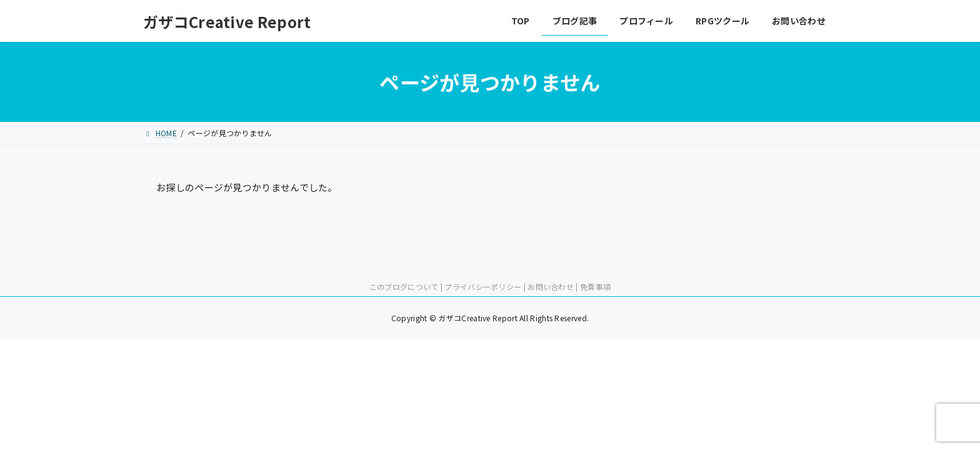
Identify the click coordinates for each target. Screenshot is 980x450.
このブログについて (404, 287)
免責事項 (595, 287)
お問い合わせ (551, 287)
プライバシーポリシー (483, 287)
